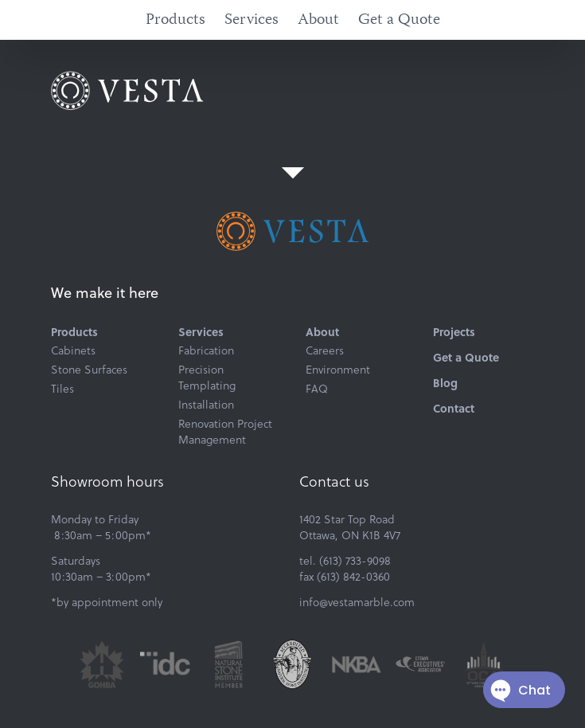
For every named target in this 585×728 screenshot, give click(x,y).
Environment (338, 370)
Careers (325, 350)
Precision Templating (207, 378)
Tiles (62, 389)
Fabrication (206, 350)
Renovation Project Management (225, 432)
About (318, 20)
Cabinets (73, 350)
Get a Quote (399, 20)
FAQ (317, 389)
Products (175, 20)
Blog (445, 382)
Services (252, 20)
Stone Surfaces (89, 370)
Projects (454, 331)
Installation (206, 405)
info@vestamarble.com (357, 602)
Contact (454, 408)
